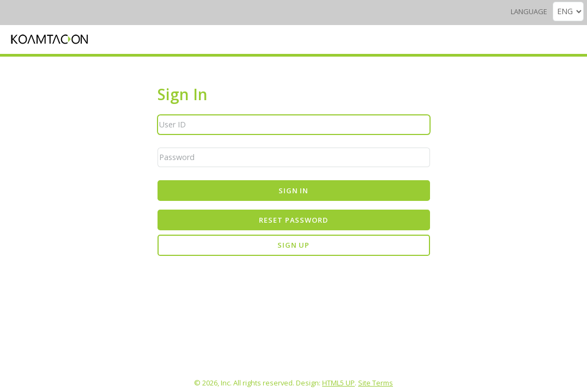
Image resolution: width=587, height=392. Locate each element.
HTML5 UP (338, 383)
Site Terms (376, 383)
